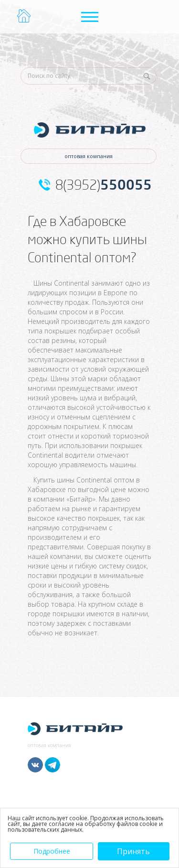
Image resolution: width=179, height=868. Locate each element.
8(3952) (104, 185)
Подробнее (52, 851)
